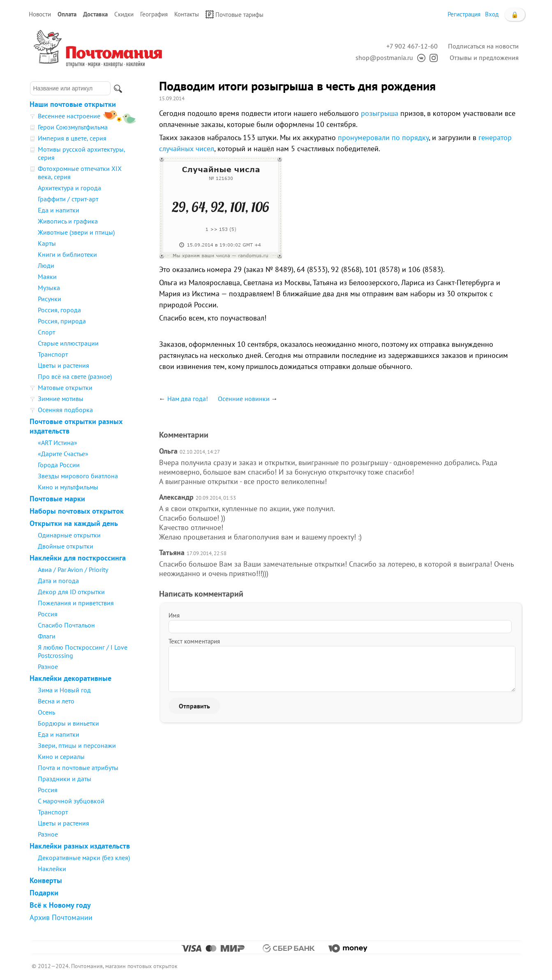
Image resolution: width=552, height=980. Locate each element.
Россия (48, 614)
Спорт (46, 332)
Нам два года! (188, 399)
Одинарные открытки (69, 535)
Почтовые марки (57, 499)
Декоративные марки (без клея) (84, 858)
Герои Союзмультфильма (73, 127)
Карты (47, 243)
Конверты (46, 880)
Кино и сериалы (61, 756)
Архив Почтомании (61, 917)
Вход (492, 14)
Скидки (124, 14)
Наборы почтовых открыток (77, 511)
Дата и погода (58, 581)
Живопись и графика (68, 221)
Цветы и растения (64, 365)
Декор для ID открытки (71, 592)
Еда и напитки (59, 210)
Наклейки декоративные (70, 678)
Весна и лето (56, 701)
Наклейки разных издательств (80, 846)
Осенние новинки (244, 399)
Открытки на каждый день (74, 523)
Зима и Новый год (64, 690)
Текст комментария (194, 641)
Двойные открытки (66, 546)
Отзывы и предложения (484, 58)
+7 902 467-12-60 (412, 46)
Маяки (47, 277)
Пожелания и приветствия (76, 603)
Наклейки (52, 869)
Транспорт (53, 354)
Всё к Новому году (60, 905)
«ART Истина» (58, 443)
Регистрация (464, 14)
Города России (59, 465)
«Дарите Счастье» (63, 454)
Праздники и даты (65, 779)
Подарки (44, 893)
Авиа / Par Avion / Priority (73, 570)
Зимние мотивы (61, 399)
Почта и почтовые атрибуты (78, 768)
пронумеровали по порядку (383, 137)
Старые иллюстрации (68, 343)
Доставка (95, 14)
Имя (174, 615)
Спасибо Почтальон (66, 625)
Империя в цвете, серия (72, 138)
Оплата (67, 14)
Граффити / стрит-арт (68, 199)
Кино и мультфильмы (68, 487)
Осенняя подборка (65, 410)
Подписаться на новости (483, 46)
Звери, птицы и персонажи (77, 745)
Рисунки (50, 299)
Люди (46, 265)
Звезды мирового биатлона (78, 476)
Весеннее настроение (69, 116)
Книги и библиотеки (67, 254)
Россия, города (59, 310)
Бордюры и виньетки (68, 723)
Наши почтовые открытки (73, 104)
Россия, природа (62, 321)
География (154, 14)
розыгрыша (380, 113)
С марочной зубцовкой (71, 801)
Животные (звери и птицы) (76, 232)
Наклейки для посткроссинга (78, 558)
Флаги (47, 636)
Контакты (187, 14)
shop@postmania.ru (384, 58)
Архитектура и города (69, 188)
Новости (40, 14)
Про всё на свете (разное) (75, 376)
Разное (48, 666)
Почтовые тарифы (234, 14)
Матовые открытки (65, 387)
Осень (46, 712)
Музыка (49, 288)
